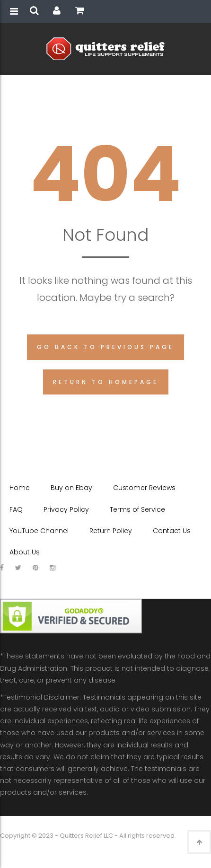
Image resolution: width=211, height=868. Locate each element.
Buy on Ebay (71, 488)
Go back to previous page (105, 347)
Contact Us (172, 531)
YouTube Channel (39, 531)
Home (20, 488)
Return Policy (111, 531)
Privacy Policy (66, 509)
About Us (25, 552)
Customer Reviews (144, 488)
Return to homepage (106, 382)
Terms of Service (137, 509)
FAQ (16, 509)
